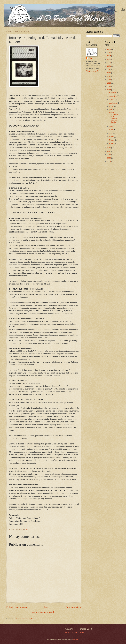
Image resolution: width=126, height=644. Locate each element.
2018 (109, 76)
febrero (112, 140)
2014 (109, 90)
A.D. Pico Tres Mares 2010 (74, 633)
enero (111, 143)
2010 (109, 158)
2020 (109, 69)
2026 (109, 49)
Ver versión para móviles (44, 612)
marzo (112, 137)
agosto (112, 106)
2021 (109, 66)
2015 (109, 86)
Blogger (76, 639)
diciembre (113, 93)
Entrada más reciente (17, 607)
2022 (109, 63)
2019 (109, 73)
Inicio (47, 607)
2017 (109, 80)
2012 (109, 151)
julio (111, 110)
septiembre (113, 103)
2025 (109, 52)
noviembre (113, 96)
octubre (112, 100)
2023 (109, 59)
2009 (109, 161)
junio (111, 126)
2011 (109, 155)
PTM (91, 58)
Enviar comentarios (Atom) (26, 619)
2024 (109, 56)
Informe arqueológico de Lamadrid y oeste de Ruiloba (114, 117)
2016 (109, 83)
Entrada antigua (74, 607)
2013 (109, 148)
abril (111, 133)
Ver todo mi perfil (92, 71)
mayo (111, 130)
